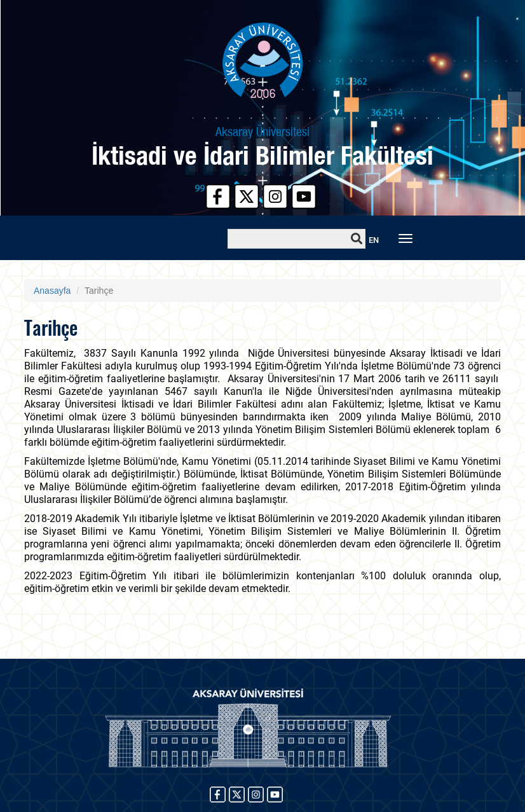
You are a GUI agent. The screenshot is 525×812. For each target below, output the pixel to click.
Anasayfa (52, 291)
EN (374, 240)
